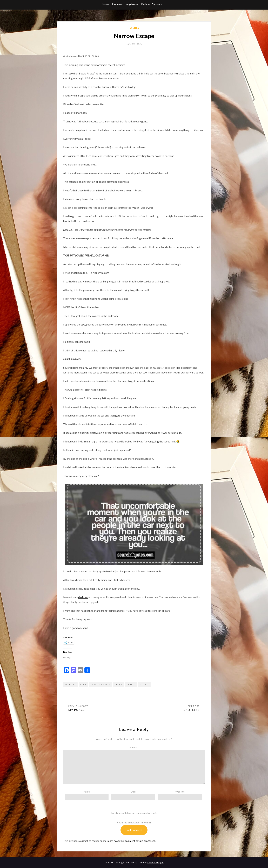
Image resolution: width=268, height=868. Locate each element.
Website (180, 792)
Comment (134, 748)
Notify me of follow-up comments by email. (134, 813)
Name (87, 792)
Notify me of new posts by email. (134, 823)
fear (83, 685)
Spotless (192, 710)
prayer (131, 685)
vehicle (145, 685)
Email (133, 792)
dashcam (83, 597)
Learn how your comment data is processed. (131, 841)
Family (134, 28)
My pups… (77, 710)
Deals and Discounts (152, 4)
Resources (117, 4)
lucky (119, 685)
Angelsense (132, 4)
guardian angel (101, 685)
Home (106, 4)
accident (70, 685)
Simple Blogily (155, 863)
